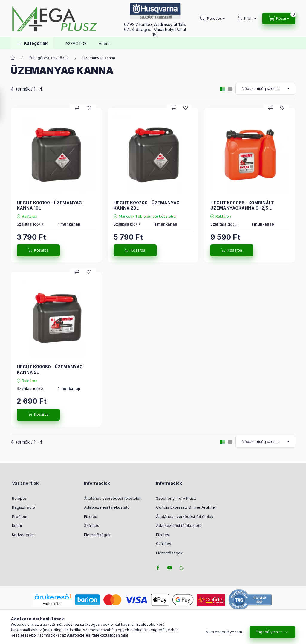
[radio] (230, 89)
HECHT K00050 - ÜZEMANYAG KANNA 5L (50, 369)
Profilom (20, 516)
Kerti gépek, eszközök (49, 58)
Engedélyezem (269, 632)
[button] (32, 43)
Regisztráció (23, 507)
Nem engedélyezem (224, 632)
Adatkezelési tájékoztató (107, 507)
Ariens (105, 43)
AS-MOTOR (76, 43)
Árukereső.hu (52, 604)
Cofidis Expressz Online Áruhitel (186, 507)
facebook (158, 568)
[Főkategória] (13, 58)
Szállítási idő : (30, 224)
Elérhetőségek (97, 535)
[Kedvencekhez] (89, 108)
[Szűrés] (6, 105)
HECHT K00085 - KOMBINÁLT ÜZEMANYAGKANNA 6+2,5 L (242, 205)
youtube (170, 568)
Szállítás (92, 525)
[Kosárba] (38, 250)
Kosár (17, 525)
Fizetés (91, 516)
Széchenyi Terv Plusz (176, 498)
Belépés (19, 498)
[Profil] (247, 19)
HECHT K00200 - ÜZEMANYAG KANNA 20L (147, 205)
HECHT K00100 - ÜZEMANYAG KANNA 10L (49, 205)
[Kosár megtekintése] (279, 19)
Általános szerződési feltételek (113, 498)
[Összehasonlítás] (77, 108)
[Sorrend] (265, 89)
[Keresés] (212, 19)
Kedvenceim (23, 535)
